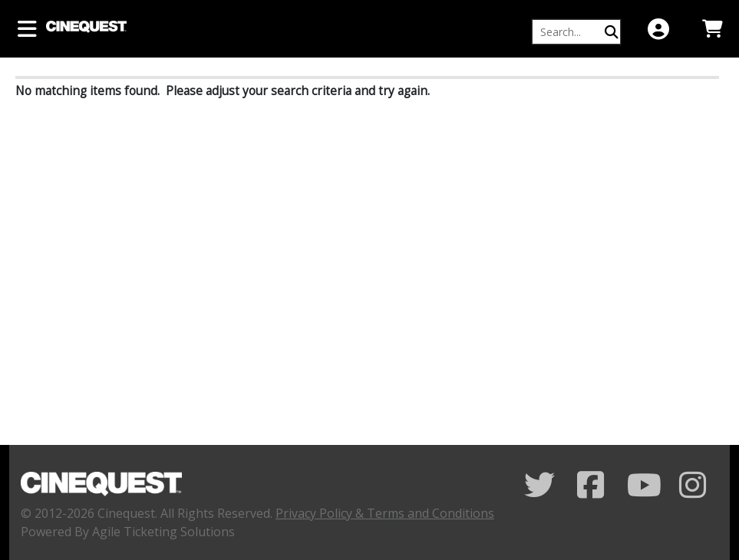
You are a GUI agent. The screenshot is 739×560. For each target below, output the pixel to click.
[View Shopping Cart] (712, 29)
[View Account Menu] (658, 29)
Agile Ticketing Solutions (163, 532)
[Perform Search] (612, 32)
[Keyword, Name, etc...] (569, 32)
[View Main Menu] (27, 29)
